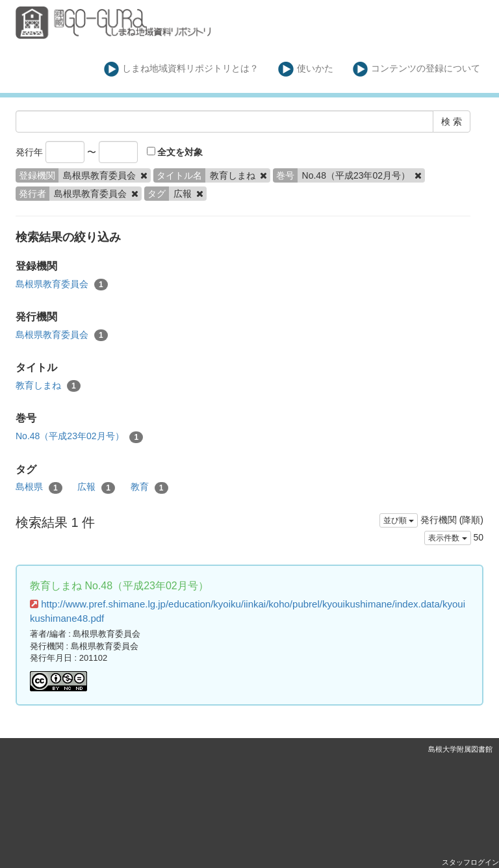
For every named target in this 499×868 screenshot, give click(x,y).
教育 (149, 487)
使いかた (306, 69)
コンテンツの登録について (417, 69)
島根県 (39, 487)
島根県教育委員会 (62, 285)
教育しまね (48, 386)
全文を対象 (175, 152)
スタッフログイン (470, 862)
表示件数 (447, 538)
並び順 (399, 520)
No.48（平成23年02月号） (79, 437)
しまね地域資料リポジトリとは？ (182, 69)
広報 (96, 487)
